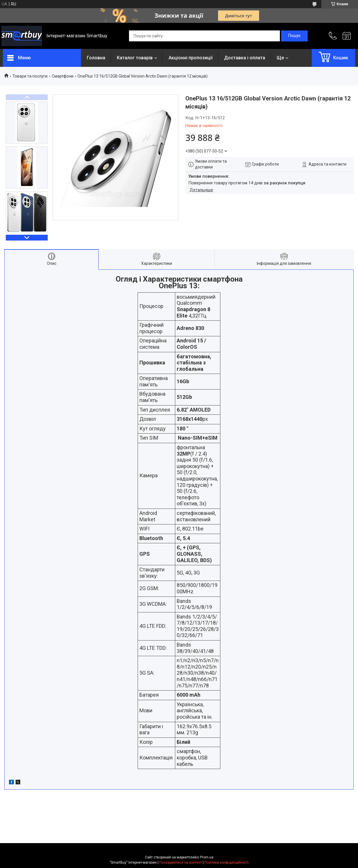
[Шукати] (294, 36)
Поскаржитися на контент (181, 863)
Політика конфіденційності (227, 863)
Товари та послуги (30, 76)
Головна (96, 58)
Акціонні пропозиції (191, 58)
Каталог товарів (135, 58)
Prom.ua (207, 857)
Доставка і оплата (245, 58)
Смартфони (63, 76)
